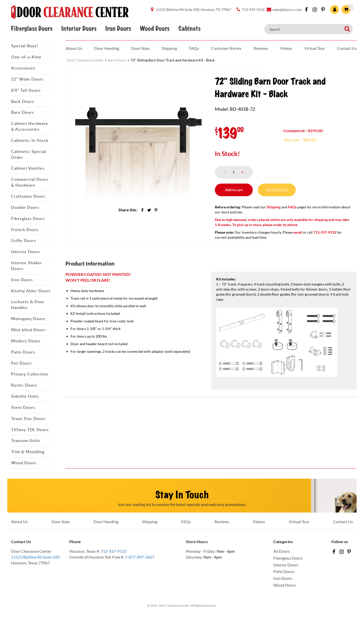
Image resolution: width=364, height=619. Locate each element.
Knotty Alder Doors (31, 291)
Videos (286, 48)
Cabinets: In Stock (30, 140)
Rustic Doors (24, 385)
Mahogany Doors (28, 319)
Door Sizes (140, 48)
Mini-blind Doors (28, 330)
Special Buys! (25, 46)
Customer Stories (226, 48)
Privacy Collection (30, 374)
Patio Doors (23, 352)
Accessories (23, 68)
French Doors (25, 230)
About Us (74, 48)
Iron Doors (118, 29)
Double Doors (25, 207)
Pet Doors (21, 363)
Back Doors (23, 101)
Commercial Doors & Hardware (30, 182)
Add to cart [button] (234, 190)
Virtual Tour (315, 48)
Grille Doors (24, 240)
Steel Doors (23, 407)
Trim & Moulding (28, 452)
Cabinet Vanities (28, 168)
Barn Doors (22, 112)
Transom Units (26, 440)
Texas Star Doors (28, 418)
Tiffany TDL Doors (30, 430)
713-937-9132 (113, 551)
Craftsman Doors (28, 196)
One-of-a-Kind (26, 57)
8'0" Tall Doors (26, 90)
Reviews (261, 48)
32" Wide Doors (27, 79)
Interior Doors (79, 29)
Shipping (169, 48)
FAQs (194, 48)
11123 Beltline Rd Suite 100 (35, 557)
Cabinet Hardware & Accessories (30, 126)
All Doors (281, 551)
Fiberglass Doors (32, 29)
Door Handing (107, 48)
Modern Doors (26, 341)
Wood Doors (155, 29)
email (298, 232)
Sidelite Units (25, 396)
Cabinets (189, 29)
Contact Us (347, 48)
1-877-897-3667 (140, 557)
